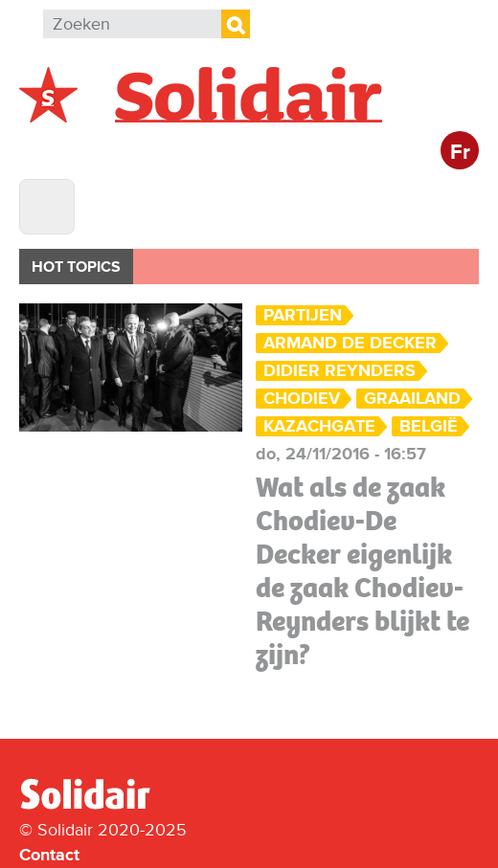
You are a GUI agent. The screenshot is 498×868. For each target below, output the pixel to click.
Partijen (303, 315)
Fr (460, 153)
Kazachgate (319, 426)
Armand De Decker (350, 343)
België (429, 426)
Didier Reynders (340, 371)
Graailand (412, 399)
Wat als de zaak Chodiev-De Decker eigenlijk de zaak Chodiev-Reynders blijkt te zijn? (362, 571)
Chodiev (302, 399)
